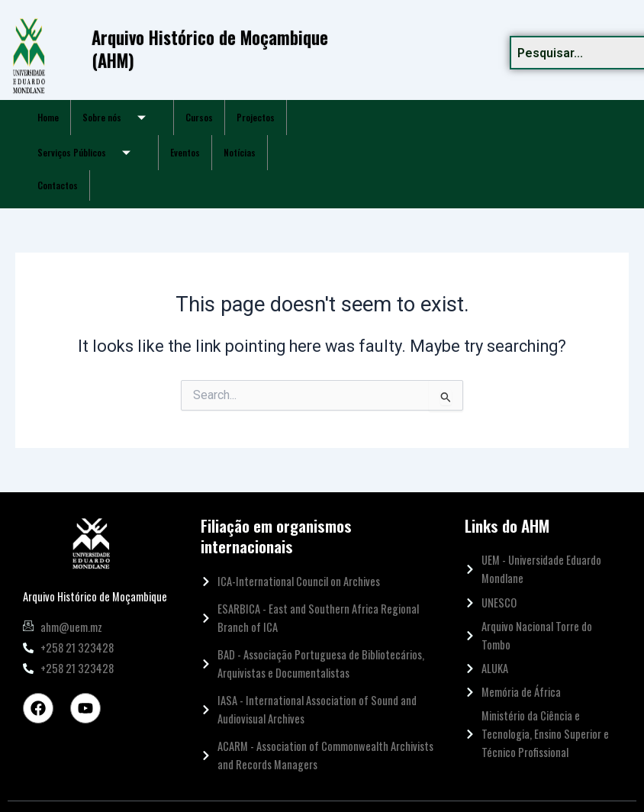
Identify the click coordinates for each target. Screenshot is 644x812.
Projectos (256, 117)
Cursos (199, 117)
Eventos (185, 152)
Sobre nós (120, 118)
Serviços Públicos (90, 153)
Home (48, 117)
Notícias (240, 152)
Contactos (58, 185)
